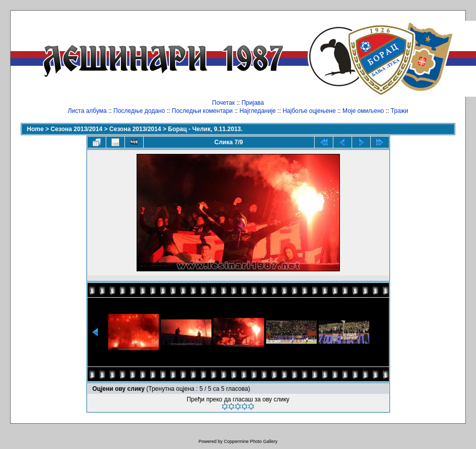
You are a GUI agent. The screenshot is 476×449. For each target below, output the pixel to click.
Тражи (399, 111)
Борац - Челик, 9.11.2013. (205, 129)
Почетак (223, 103)
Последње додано (139, 111)
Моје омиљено (363, 111)
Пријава (252, 103)
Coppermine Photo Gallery (250, 441)
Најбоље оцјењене (309, 111)
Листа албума (87, 111)
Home (35, 129)
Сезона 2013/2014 (76, 129)
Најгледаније (257, 111)
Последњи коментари (203, 111)
